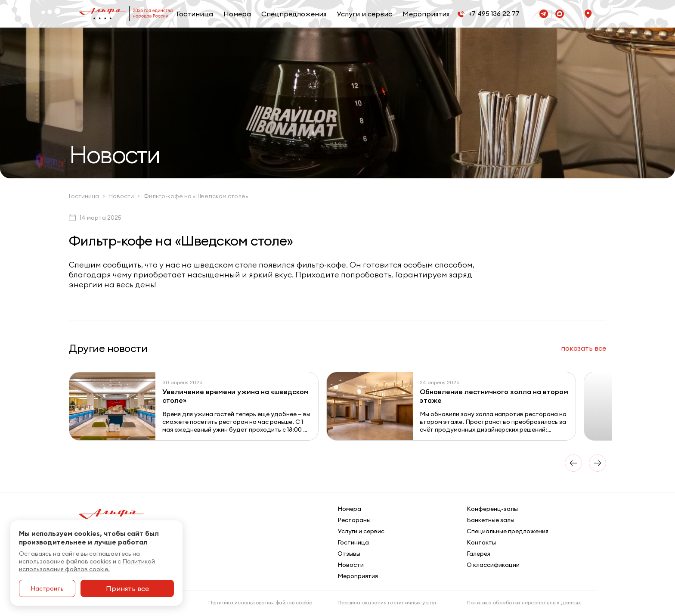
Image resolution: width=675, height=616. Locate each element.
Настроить (47, 588)
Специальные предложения (508, 531)
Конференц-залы (492, 509)
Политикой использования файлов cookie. (87, 565)
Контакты (481, 542)
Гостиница (195, 14)
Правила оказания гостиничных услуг (387, 602)
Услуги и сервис (364, 14)
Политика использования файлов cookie (260, 602)
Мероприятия (426, 14)
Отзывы (349, 554)
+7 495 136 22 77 (494, 14)
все (584, 348)
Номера (237, 14)
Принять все (127, 588)
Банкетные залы (491, 520)
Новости (351, 565)
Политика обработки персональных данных (524, 602)
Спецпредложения (294, 14)
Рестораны (354, 520)
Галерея (478, 554)
